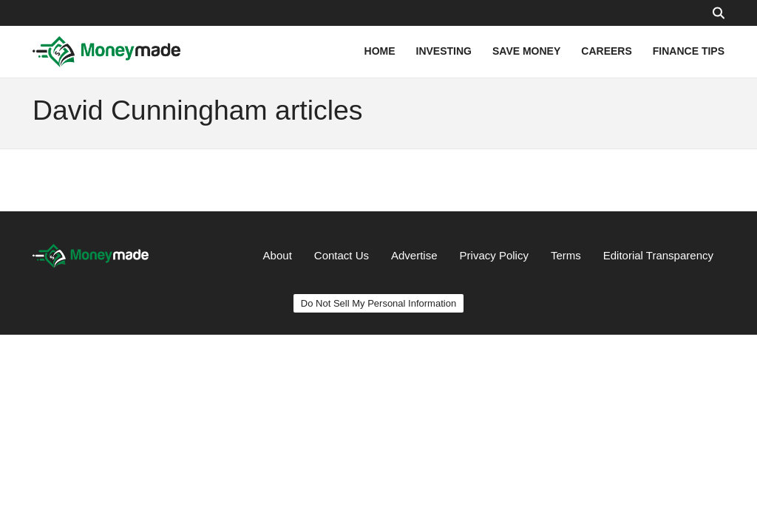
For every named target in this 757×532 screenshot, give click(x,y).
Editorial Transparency (658, 255)
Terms (566, 255)
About (278, 255)
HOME (380, 51)
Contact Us (342, 255)
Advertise (414, 255)
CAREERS (606, 51)
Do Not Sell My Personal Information (378, 303)
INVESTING (444, 51)
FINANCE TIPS (689, 51)
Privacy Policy (494, 255)
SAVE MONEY (526, 51)
